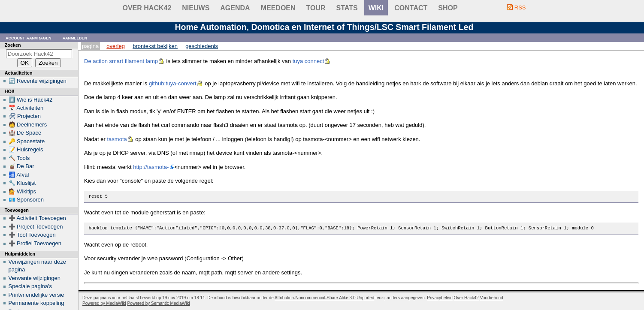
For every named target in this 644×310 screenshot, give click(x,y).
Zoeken (13, 45)
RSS (520, 8)
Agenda (235, 8)
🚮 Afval (19, 175)
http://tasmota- (151, 167)
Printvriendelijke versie (36, 295)
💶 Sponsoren (26, 200)
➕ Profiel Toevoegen (35, 243)
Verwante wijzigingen (35, 278)
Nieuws (196, 8)
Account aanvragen (29, 38)
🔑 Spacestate (27, 141)
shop (448, 8)
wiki (376, 8)
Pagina (90, 46)
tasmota (117, 139)
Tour (316, 8)
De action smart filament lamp (121, 61)
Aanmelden (75, 38)
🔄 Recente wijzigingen (38, 81)
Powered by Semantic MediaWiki (159, 303)
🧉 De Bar (21, 166)
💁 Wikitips (22, 191)
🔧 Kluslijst (22, 183)
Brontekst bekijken (155, 46)
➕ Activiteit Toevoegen (37, 218)
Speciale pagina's (30, 286)
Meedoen (278, 8)
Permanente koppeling (36, 303)
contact (411, 8)
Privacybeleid (440, 298)
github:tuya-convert (173, 83)
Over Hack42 (147, 8)
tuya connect (308, 61)
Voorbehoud (492, 298)
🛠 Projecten (25, 116)
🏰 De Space (25, 133)
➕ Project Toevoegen (36, 227)
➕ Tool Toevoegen (32, 235)
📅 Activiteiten (26, 108)
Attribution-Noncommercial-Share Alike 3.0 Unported (324, 298)
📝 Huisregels (26, 149)
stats (347, 8)
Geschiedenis (202, 46)
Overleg (116, 46)
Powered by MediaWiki (104, 303)
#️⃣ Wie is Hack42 (31, 100)
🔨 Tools (19, 158)
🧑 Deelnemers (28, 125)
